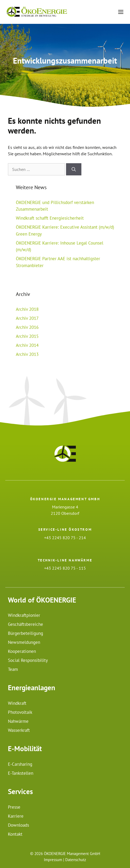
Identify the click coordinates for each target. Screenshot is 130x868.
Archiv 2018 (27, 309)
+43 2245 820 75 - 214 (65, 538)
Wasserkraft (19, 730)
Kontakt (15, 834)
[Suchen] (74, 169)
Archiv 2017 (27, 318)
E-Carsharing (20, 764)
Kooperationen (22, 651)
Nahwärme (18, 721)
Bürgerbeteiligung (25, 633)
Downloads (18, 825)
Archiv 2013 (27, 354)
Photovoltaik (20, 712)
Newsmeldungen (24, 642)
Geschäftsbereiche (25, 624)
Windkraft (17, 703)
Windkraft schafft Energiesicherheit (50, 218)
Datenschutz (76, 860)
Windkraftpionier (24, 615)
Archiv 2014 (27, 345)
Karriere (16, 816)
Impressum (53, 860)
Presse (14, 807)
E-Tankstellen (21, 773)
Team (13, 669)
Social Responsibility (28, 660)
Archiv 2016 (27, 327)
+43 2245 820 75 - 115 (65, 568)
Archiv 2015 (27, 336)
